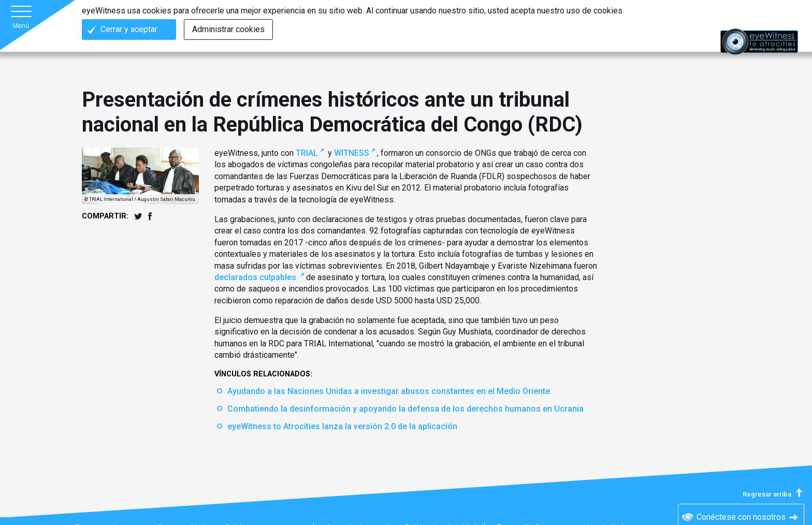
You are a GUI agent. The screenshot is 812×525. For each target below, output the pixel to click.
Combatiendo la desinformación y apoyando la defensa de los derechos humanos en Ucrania (405, 409)
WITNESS (352, 153)
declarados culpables (256, 277)
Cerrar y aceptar (129, 29)
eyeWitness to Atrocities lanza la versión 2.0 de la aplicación (342, 426)
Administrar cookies (228, 29)
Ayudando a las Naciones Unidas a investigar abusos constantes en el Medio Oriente (389, 391)
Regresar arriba (773, 494)
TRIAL (307, 153)
